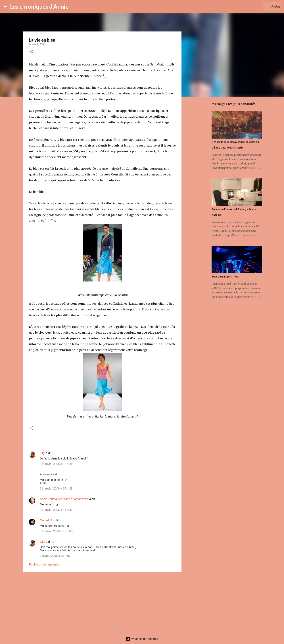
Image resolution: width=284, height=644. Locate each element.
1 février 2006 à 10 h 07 (55, 556)
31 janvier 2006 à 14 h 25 (56, 489)
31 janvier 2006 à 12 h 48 (56, 464)
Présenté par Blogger (142, 639)
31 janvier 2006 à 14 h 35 (56, 510)
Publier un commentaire (44, 564)
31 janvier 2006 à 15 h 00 (56, 531)
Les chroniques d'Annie (39, 6)
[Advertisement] (102, 603)
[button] (31, 52)
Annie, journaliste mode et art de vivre (64, 499)
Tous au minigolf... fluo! (225, 277)
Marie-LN (46, 520)
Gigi (42, 453)
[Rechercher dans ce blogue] (262, 7)
